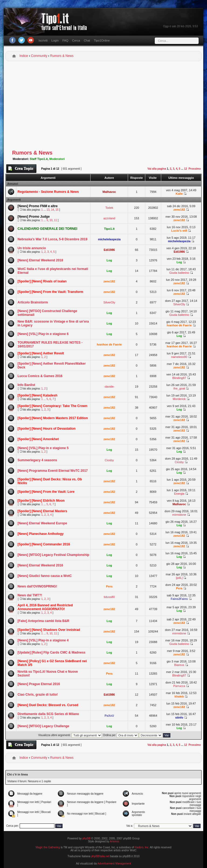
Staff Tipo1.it (39, 159)
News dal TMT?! (30, 595)
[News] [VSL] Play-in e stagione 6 (43, 334)
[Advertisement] (103, 106)
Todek (109, 208)
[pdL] (179, 578)
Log (109, 260)
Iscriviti (43, 40)
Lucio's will (179, 231)
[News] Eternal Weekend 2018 (40, 260)
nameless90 (179, 357)
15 (57, 210)
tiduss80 (109, 597)
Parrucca (179, 686)
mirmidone (179, 515)
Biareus (179, 665)
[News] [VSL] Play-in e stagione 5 (43, 448)
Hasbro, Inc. (142, 847)
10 (51, 220)
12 (186, 169)
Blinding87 (179, 378)
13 (48, 210)
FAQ (65, 40)
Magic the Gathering (48, 847)
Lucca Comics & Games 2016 (40, 376)
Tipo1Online (102, 40)
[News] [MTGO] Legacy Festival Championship (53, 555)
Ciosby (109, 460)
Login (55, 40)
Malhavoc (109, 192)
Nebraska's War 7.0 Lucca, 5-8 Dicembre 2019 (52, 239)
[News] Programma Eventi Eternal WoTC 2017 (53, 471)
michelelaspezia (109, 239)
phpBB (87, 838)
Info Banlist (26, 385)
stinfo (179, 717)
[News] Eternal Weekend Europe (42, 523)
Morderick (179, 399)
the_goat (179, 388)
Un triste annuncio (32, 248)
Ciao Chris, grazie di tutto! (38, 695)
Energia (179, 494)
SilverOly (109, 302)
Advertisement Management (114, 864)
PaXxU (109, 716)
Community (39, 56)
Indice (24, 56)
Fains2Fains (179, 599)
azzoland (109, 218)
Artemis (115, 841)
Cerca (76, 40)
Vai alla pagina (157, 169)
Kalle (179, 194)
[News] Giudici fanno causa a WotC (45, 576)
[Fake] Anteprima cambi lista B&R (43, 621)
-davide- (109, 387)
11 (55, 220)
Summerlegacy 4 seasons (37, 460)
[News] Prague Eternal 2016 (39, 684)
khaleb (179, 696)
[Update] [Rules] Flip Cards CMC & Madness (51, 652)
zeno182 (179, 210)
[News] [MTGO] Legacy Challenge (43, 726)
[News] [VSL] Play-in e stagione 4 (43, 640)
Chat (87, 40)
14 (52, 210)
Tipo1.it (109, 229)
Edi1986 (109, 250)
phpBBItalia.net (100, 856)
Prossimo (195, 169)
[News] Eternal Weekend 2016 (40, 565)
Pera (109, 586)
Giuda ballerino (179, 273)
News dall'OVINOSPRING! (37, 586)
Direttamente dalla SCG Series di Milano (48, 714)
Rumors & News (62, 56)
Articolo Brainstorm (33, 302)
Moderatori (57, 159)
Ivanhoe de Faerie (179, 325)
